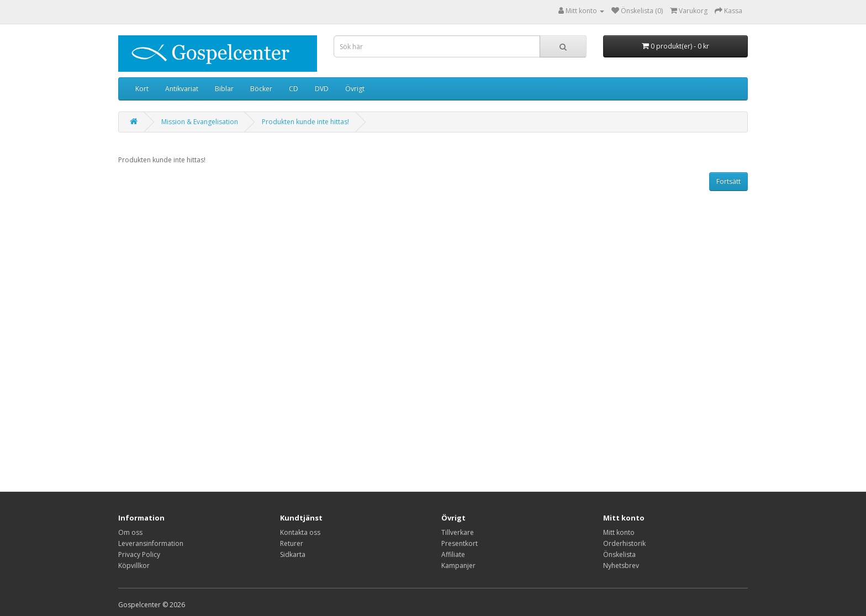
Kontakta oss (300, 532)
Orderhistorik (624, 543)
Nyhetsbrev (621, 565)
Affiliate (453, 554)
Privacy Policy (139, 554)
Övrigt (355, 89)
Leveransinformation (151, 543)
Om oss (130, 532)
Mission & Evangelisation (200, 122)
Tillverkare (458, 532)
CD (294, 89)
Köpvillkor (134, 565)
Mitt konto (619, 532)
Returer (292, 543)
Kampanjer (458, 565)
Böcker (261, 89)
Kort (142, 89)
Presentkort (460, 543)
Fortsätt (728, 181)
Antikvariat (182, 89)
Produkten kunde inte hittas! (305, 122)
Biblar (224, 89)
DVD (322, 89)
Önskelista (619, 554)
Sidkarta (293, 554)
